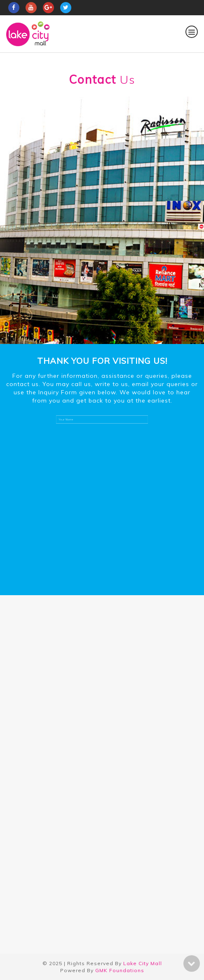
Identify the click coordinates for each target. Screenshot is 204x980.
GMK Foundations (120, 970)
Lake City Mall (143, 963)
